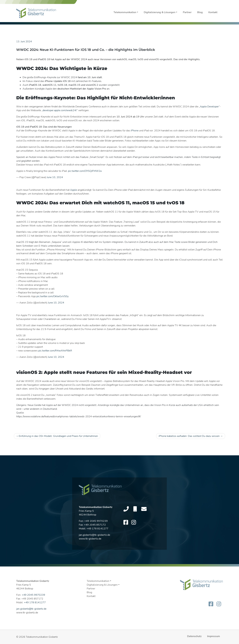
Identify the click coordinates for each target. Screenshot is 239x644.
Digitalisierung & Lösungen (160, 12)
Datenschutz (194, 636)
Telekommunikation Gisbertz (42, 637)
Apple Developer (209, 107)
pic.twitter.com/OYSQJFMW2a (85, 171)
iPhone (135, 131)
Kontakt (213, 12)
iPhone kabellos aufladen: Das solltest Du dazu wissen (189, 436)
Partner (187, 12)
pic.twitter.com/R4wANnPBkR (55, 351)
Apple (74, 190)
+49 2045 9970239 (96, 523)
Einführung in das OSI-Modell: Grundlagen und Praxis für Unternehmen (58, 436)
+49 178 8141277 (97, 530)
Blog (200, 12)
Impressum (214, 636)
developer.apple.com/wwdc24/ (60, 110)
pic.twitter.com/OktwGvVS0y (52, 296)
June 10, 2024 (55, 177)
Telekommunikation (125, 12)
